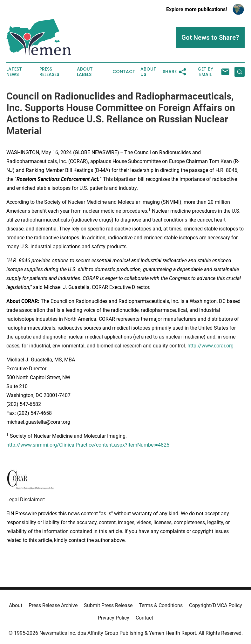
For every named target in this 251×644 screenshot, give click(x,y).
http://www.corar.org (210, 346)
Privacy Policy (114, 618)
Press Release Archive (53, 605)
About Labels (85, 72)
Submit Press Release (108, 605)
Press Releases (49, 72)
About (16, 605)
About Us (148, 72)
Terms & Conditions (161, 605)
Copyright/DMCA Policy (216, 605)
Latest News (14, 72)
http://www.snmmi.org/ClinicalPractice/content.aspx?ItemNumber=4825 (88, 445)
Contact (124, 72)
